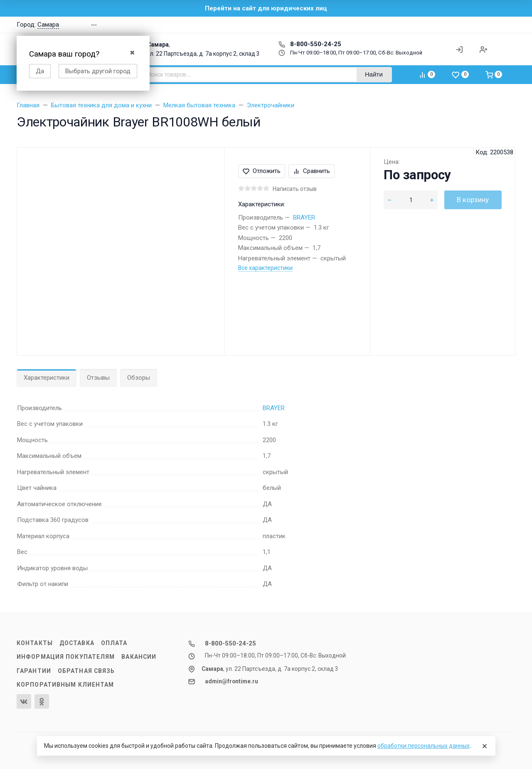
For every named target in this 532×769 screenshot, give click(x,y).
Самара (48, 25)
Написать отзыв (295, 189)
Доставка (77, 643)
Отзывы (98, 378)
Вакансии (139, 657)
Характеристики (47, 378)
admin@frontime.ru (232, 681)
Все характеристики (265, 268)
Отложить (262, 171)
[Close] (485, 746)
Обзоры (139, 378)
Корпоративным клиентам (65, 685)
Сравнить (312, 171)
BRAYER (304, 218)
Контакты (35, 643)
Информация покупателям (66, 657)
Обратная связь (86, 671)
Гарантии (34, 671)
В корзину (473, 200)
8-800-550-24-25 (310, 44)
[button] (438, 25)
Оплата (114, 643)
